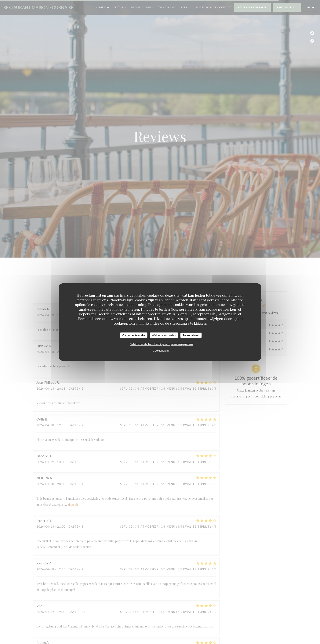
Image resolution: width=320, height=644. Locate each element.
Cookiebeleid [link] (161, 351)
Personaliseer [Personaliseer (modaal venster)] (191, 335)
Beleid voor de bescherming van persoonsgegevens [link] (161, 344)
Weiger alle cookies (164, 335)
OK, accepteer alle (134, 335)
